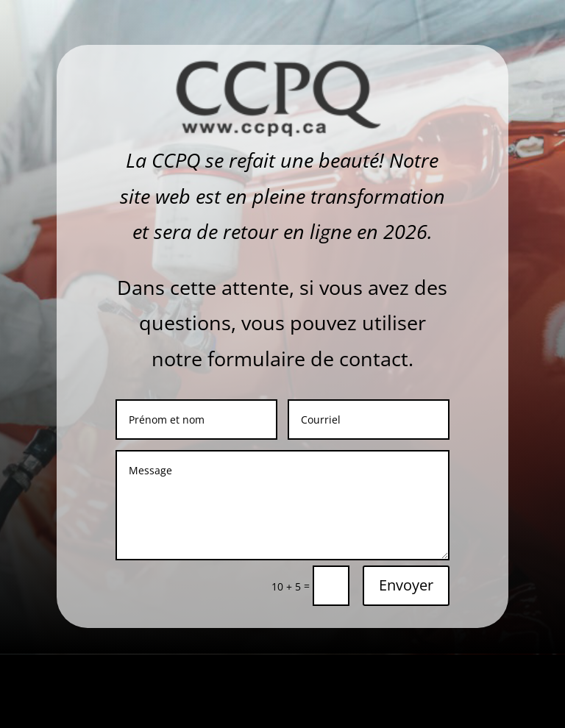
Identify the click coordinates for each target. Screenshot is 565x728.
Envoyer (406, 585)
